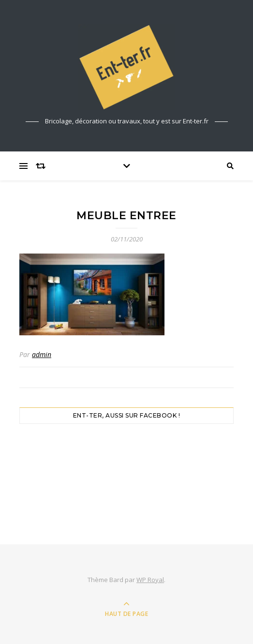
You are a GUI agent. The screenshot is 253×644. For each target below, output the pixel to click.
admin (42, 354)
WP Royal (150, 580)
